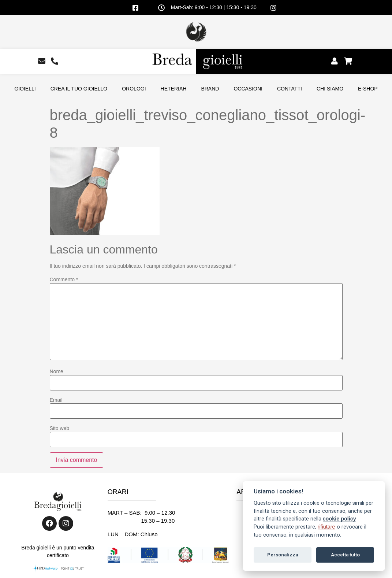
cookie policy (339, 519)
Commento (64, 279)
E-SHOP (368, 89)
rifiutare (326, 527)
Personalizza (283, 555)
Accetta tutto (345, 555)
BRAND (210, 89)
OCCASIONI (248, 89)
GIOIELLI (25, 89)
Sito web (60, 428)
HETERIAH (174, 89)
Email (56, 400)
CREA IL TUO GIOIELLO (79, 89)
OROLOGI (134, 89)
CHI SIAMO (330, 89)
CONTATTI (290, 89)
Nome (57, 371)
